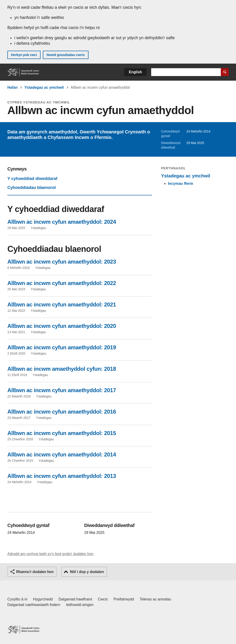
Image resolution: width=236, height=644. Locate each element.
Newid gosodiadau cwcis (66, 55)
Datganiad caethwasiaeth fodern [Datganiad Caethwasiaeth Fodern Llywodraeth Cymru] (34, 605)
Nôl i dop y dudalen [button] (87, 572)
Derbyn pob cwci (24, 55)
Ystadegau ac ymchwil (44, 87)
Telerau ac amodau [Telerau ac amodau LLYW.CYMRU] (155, 599)
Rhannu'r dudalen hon (35, 572)
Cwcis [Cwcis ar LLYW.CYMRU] (103, 599)
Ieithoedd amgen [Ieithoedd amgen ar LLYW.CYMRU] (80, 605)
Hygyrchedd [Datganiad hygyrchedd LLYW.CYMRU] (43, 599)
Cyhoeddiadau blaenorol (32, 188)
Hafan (12, 87)
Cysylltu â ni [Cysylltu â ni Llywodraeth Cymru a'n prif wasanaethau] (17, 599)
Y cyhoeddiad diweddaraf (32, 179)
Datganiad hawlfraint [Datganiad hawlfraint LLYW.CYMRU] (75, 599)
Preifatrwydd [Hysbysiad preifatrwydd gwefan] (124, 599)
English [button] (135, 72)
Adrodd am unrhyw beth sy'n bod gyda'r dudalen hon (50, 554)
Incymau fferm (181, 184)
